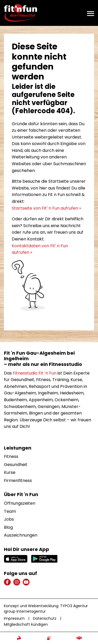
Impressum (14, 618)
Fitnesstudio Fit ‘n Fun (35, 373)
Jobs (9, 519)
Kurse (10, 472)
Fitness (11, 456)
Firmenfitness (18, 481)
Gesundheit (16, 465)
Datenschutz (45, 618)
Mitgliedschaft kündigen (26, 624)
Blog (8, 527)
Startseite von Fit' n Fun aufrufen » (46, 208)
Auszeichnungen (21, 535)
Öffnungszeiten (20, 503)
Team (10, 511)
